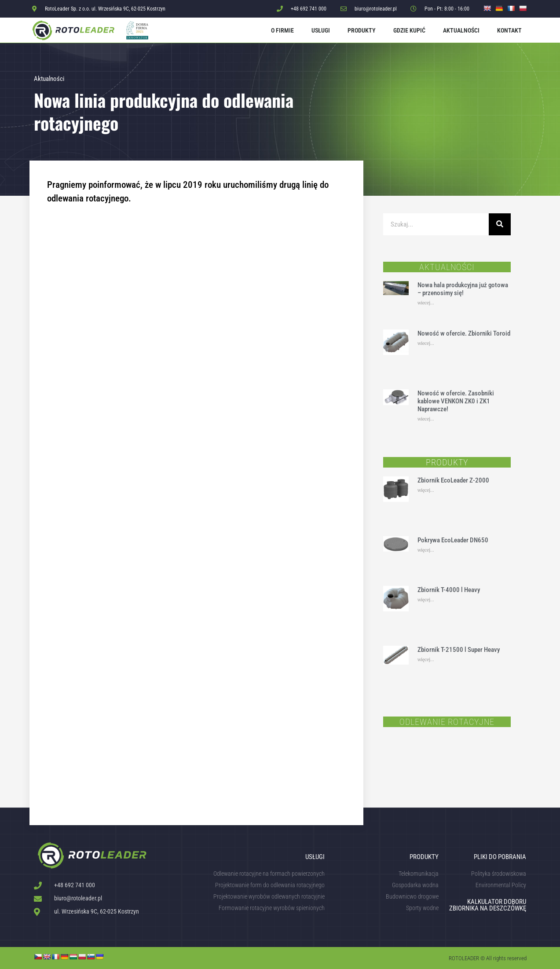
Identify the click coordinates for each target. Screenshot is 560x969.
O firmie (282, 30)
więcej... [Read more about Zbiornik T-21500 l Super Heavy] (426, 660)
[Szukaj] (500, 224)
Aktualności (461, 30)
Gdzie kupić (409, 30)
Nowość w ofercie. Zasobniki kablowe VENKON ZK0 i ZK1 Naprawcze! (456, 401)
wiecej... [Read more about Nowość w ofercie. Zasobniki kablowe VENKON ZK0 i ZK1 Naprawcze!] (426, 419)
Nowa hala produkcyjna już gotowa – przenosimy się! (463, 289)
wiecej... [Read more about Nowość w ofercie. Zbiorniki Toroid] (426, 343)
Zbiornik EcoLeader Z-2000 (453, 480)
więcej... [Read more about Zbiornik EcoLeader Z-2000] (426, 490)
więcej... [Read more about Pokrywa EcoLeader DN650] (426, 550)
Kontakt (509, 30)
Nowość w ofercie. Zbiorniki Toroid (464, 333)
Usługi (321, 30)
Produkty (362, 30)
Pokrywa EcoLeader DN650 (453, 540)
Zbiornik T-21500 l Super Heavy (459, 650)
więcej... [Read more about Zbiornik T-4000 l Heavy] (426, 600)
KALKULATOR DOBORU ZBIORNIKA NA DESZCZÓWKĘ (488, 905)
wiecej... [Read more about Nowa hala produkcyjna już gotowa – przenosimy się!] (426, 303)
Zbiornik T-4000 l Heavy (449, 590)
